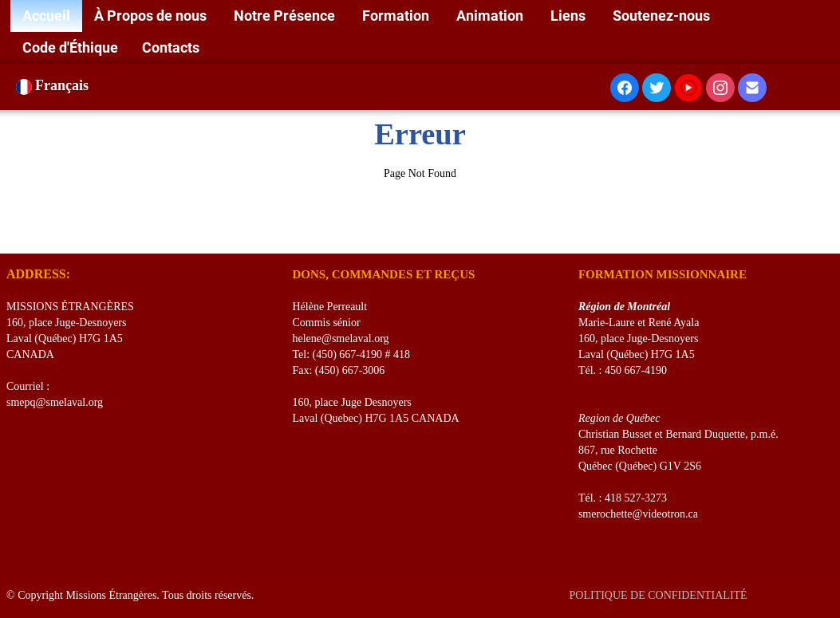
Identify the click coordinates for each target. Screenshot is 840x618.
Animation (491, 16)
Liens (570, 16)
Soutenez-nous (663, 16)
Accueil (46, 16)
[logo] (12, 234)
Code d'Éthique (70, 47)
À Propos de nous (152, 16)
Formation (397, 16)
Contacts (171, 47)
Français (54, 85)
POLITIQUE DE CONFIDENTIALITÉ (659, 595)
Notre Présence (286, 16)
